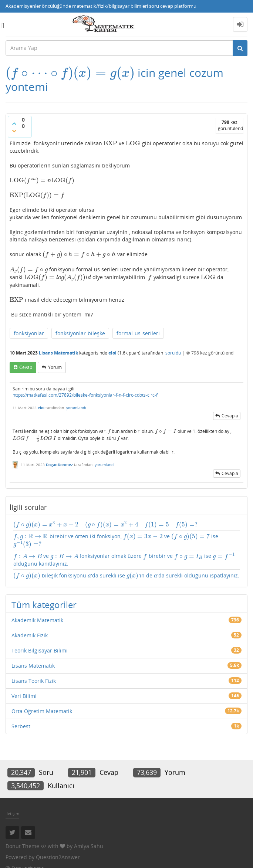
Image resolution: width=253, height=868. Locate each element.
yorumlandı (76, 408)
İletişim (12, 813)
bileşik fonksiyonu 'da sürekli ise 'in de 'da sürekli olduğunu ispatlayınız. (126, 576)
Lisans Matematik (58, 353)
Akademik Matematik (37, 620)
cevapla (230, 416)
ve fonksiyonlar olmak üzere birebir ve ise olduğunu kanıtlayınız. (124, 560)
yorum (55, 367)
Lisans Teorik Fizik (34, 681)
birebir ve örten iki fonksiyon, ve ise (116, 540)
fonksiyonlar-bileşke (80, 333)
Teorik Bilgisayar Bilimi (40, 650)
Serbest (21, 726)
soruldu (173, 353)
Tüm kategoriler (44, 605)
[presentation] (70, 73)
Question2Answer (58, 857)
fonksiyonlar (29, 333)
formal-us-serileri (138, 333)
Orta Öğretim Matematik (42, 711)
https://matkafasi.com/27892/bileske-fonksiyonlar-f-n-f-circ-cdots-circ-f (85, 395)
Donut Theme (22, 846)
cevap (26, 367)
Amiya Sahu (89, 846)
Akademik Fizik (30, 635)
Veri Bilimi (24, 696)
